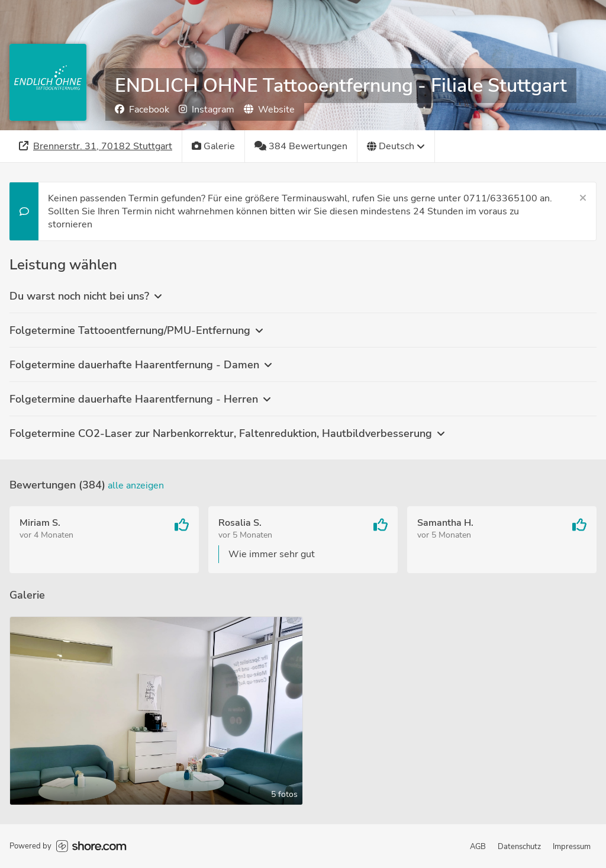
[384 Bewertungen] (301, 146)
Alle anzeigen (136, 486)
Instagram (207, 110)
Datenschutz (519, 847)
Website (269, 110)
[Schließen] (583, 198)
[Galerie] (214, 146)
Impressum (572, 847)
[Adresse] (96, 146)
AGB (478, 847)
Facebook (142, 110)
